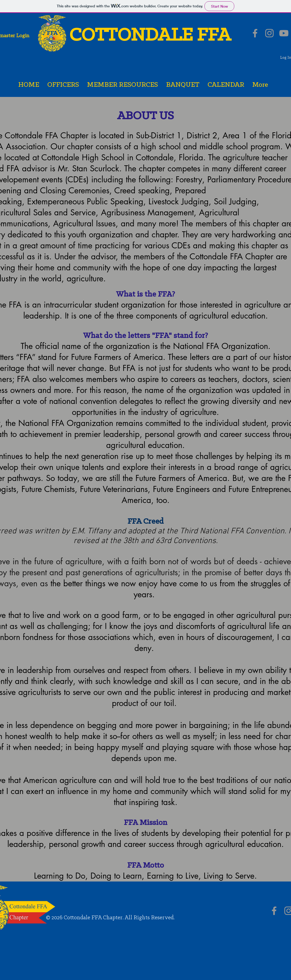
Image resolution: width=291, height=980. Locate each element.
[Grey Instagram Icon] (269, 33)
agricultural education (227, 316)
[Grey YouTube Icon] (284, 33)
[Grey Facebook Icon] (255, 33)
